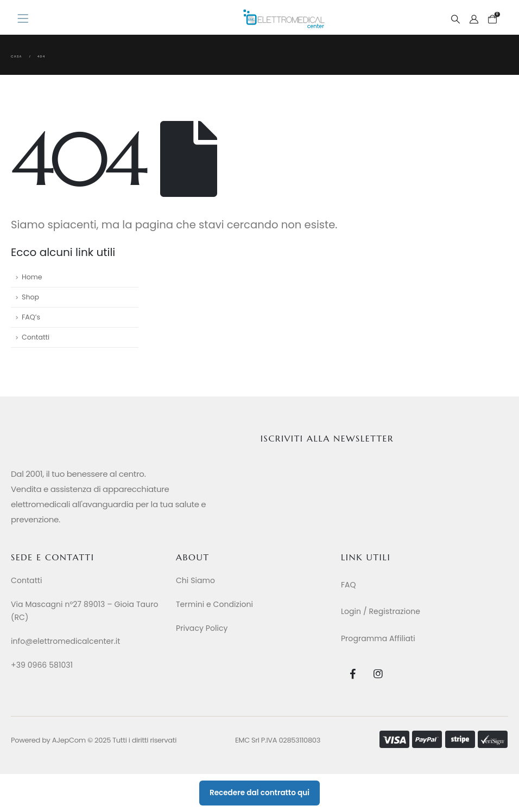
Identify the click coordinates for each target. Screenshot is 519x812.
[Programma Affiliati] (418, 638)
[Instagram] (378, 673)
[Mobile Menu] (26, 19)
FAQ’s (31, 317)
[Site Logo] (284, 19)
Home (32, 277)
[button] (455, 20)
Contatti (36, 337)
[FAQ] (418, 585)
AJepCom (69, 740)
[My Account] (474, 20)
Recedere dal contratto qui (259, 793)
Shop (30, 297)
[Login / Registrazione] (418, 611)
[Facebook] (353, 673)
